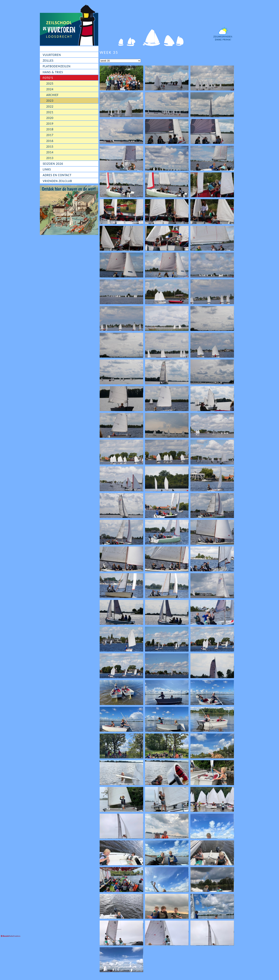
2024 (50, 89)
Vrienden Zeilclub (57, 181)
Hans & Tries (53, 72)
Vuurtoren (52, 55)
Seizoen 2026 (53, 164)
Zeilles (48, 61)
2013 (50, 158)
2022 (50, 107)
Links (47, 169)
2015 (50, 147)
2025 (50, 84)
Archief (52, 95)
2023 (50, 101)
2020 (50, 118)
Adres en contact (57, 175)
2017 (50, 135)
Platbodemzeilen (57, 66)
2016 (50, 141)
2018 (50, 129)
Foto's (48, 78)
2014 (50, 152)
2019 (50, 124)
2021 (50, 112)
